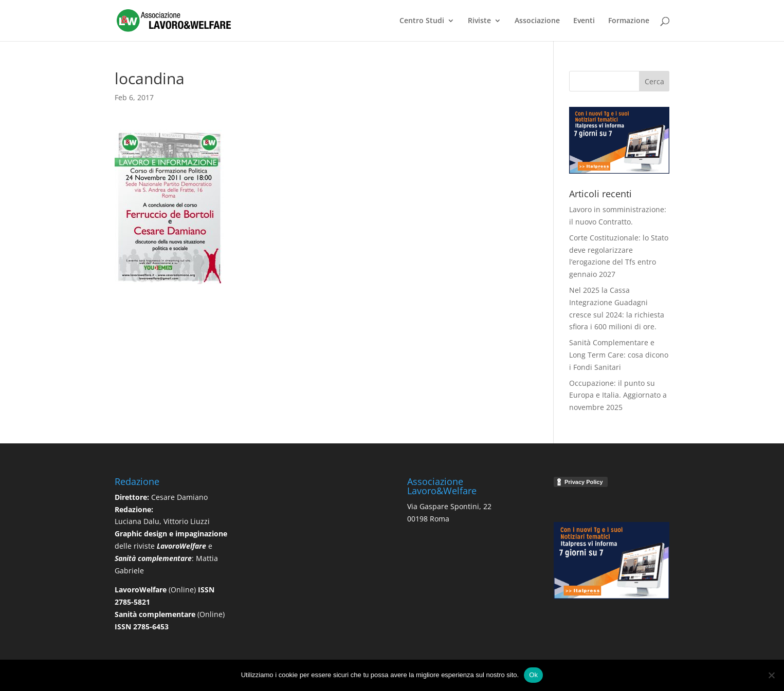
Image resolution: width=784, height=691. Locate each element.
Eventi (584, 21)
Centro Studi (422, 21)
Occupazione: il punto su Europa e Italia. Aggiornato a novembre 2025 (618, 395)
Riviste (479, 21)
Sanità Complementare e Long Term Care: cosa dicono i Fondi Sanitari (619, 355)
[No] (771, 675)
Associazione (537, 21)
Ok (533, 675)
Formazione (629, 21)
